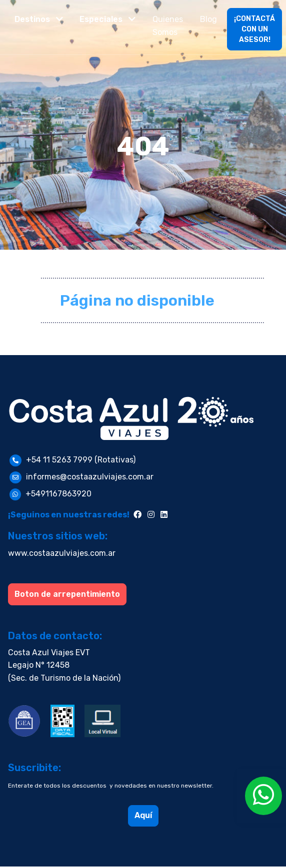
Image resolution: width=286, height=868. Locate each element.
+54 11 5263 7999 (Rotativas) (81, 460)
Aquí (143, 815)
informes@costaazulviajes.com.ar (90, 477)
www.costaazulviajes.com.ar (62, 553)
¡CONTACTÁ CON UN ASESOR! (254, 29)
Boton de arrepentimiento (67, 594)
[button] (39, 19)
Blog (208, 19)
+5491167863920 (58, 494)
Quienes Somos (168, 26)
